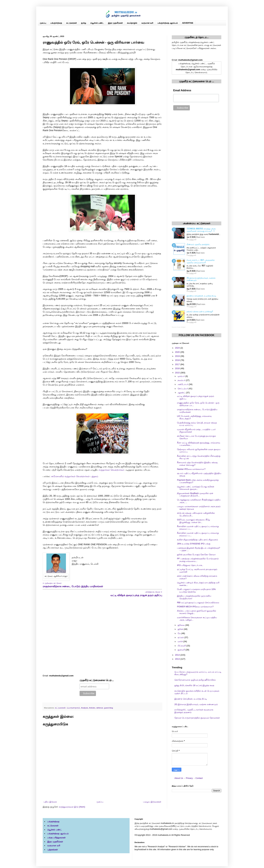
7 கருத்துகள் (192, 306)
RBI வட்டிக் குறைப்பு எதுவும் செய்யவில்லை (198, 603)
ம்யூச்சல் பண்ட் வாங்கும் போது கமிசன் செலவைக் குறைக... (195, 488)
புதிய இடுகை (50, 802)
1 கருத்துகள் (191, 255)
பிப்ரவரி (182, 646)
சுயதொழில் (132, 23)
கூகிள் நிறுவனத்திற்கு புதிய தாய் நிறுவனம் (197, 540)
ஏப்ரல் (181, 637)
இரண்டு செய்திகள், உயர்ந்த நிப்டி (201, 296)
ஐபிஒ (84, 23)
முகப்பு (43, 23)
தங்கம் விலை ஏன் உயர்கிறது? (200, 311)
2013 (178, 659)
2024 (178, 348)
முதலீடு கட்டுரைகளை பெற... (97, 680)
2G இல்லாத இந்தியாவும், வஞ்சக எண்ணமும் (201, 279)
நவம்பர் (182, 380)
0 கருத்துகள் (192, 239)
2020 (178, 352)
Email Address (182, 90)
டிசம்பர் (182, 376)
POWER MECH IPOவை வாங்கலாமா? (195, 607)
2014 (178, 655)
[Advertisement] (102, 636)
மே (179, 633)
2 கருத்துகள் (192, 291)
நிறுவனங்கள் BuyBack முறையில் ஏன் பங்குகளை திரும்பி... (195, 495)
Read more (201, 237)
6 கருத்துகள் (192, 273)
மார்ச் (180, 641)
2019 (178, 356)
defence (100, 708)
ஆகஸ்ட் (182, 393)
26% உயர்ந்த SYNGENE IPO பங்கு (194, 544)
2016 (178, 368)
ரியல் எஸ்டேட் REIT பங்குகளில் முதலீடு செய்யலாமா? (201, 261)
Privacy (189, 778)
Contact (199, 778)
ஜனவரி (182, 650)
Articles (92, 708)
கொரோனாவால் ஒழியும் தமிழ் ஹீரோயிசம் (195, 680)
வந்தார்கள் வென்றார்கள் (112, 470)
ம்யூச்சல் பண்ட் (97, 23)
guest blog (109, 708)
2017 (178, 364)
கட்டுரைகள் (72, 23)
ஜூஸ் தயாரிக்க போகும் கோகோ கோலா (196, 555)
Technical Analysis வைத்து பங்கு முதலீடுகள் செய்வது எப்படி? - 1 (201, 230)
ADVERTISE (188, 23)
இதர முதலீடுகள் (115, 23)
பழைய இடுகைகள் (152, 802)
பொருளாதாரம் (73, 708)
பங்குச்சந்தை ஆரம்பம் (168, 23)
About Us (179, 778)
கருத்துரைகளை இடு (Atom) (72, 807)
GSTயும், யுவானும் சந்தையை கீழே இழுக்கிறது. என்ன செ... (193, 521)
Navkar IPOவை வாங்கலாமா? (191, 469)
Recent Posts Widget (179, 327)
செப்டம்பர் (183, 389)
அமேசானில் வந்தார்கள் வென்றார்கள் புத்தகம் (75, 476)
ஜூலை (182, 625)
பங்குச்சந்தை (56, 23)
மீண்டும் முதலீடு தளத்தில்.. (198, 244)
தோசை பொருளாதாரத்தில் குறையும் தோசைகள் (197, 718)
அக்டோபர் (183, 384)
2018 (178, 360)
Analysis (85, 708)
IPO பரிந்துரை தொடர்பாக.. (190, 565)
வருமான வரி (147, 23)
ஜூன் (181, 629)
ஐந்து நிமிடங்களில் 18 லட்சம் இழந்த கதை (194, 685)
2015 (178, 373)
